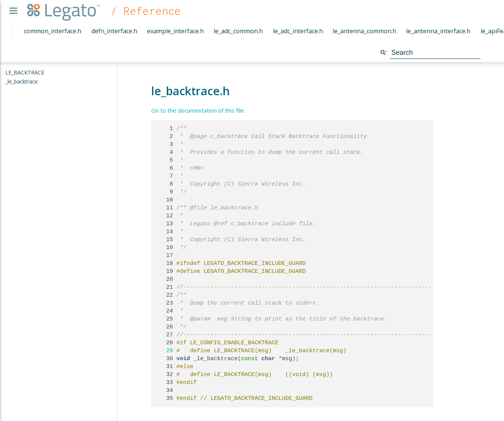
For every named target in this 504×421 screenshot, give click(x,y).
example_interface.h (175, 31)
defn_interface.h (114, 31)
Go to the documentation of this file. (198, 110)
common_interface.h (53, 31)
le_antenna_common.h (364, 31)
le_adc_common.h (238, 31)
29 (165, 351)
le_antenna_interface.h (438, 31)
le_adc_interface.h (298, 31)
